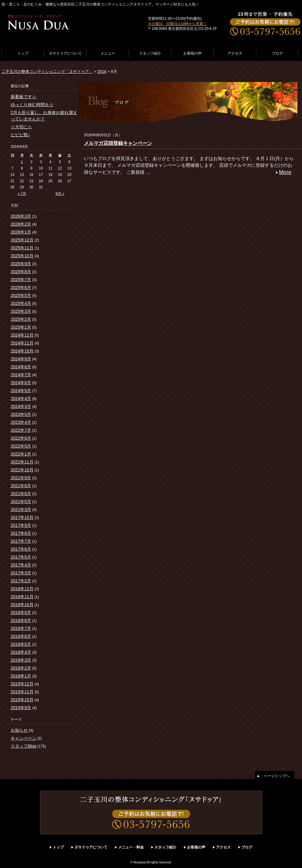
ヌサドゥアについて (65, 53)
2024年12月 (22, 335)
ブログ (277, 53)
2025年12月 (22, 240)
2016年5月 (21, 644)
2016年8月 (21, 620)
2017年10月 (22, 517)
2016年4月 (21, 652)
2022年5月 (21, 446)
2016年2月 (21, 668)
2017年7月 (21, 541)
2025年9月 (21, 264)
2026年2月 (21, 224)
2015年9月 (21, 708)
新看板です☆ (23, 97)
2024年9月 (21, 359)
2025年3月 (21, 311)
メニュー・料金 (131, 847)
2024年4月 (21, 398)
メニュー (108, 53)
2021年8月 (21, 486)
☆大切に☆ (21, 127)
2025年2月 (21, 319)
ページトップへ (277, 776)
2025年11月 (22, 248)
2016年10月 (22, 605)
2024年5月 (21, 391)
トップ (23, 53)
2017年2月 (21, 581)
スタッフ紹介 (150, 53)
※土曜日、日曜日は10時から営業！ (177, 24)
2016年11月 (22, 597)
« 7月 (22, 194)
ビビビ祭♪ (20, 135)
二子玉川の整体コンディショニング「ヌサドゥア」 (47, 71)
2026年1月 (21, 232)
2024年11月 (22, 343)
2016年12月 (22, 589)
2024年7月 (21, 375)
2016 (102, 71)
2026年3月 (21, 216)
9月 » (60, 194)
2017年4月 (21, 565)
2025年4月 (21, 303)
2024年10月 (22, 351)
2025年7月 (21, 280)
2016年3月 (21, 660)
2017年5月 (21, 557)
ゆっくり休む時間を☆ (32, 105)
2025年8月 (21, 272)
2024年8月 (21, 367)
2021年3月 (21, 509)
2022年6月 (21, 438)
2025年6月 (21, 288)
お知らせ (19, 730)
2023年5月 (21, 414)
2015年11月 (22, 692)
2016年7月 (21, 628)
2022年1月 (21, 454)
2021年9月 (21, 478)
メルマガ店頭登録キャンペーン (118, 143)
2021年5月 (21, 502)
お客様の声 (192, 53)
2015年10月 (22, 700)
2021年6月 (21, 494)
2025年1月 (21, 327)
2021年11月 (22, 462)
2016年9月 (21, 613)
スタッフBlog (23, 746)
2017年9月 (21, 525)
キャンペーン (23, 738)
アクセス (235, 53)
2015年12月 (22, 684)
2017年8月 (21, 533)
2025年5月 (21, 295)
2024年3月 (21, 406)
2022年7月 (21, 430)
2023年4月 (21, 422)
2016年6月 (21, 636)
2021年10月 (22, 470)
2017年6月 (21, 549)
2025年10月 (22, 256)
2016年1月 (21, 676)
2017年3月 (21, 573)
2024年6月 (21, 383)
